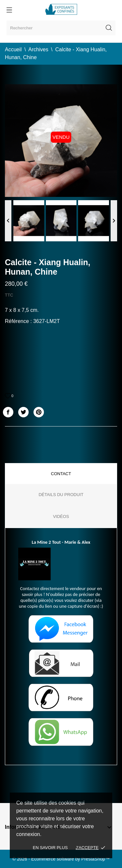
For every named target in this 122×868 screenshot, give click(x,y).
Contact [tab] (61, 474)
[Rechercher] (61, 28)
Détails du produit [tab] (61, 495)
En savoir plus (50, 848)
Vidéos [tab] (61, 516)
